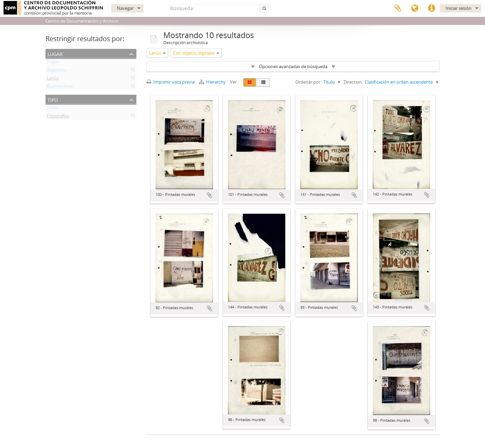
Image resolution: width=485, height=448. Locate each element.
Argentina (57, 71)
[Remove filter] (164, 53)
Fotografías (58, 117)
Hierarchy (213, 82)
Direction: (353, 82)
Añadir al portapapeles (209, 195)
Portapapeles (398, 8)
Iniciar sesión (459, 8)
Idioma (415, 8)
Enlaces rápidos (431, 8)
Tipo (53, 99)
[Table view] (263, 82)
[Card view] (250, 82)
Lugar (55, 53)
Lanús (53, 79)
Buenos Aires (60, 87)
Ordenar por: (308, 82)
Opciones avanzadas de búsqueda (293, 66)
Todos (53, 63)
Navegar (125, 8)
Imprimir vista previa (171, 82)
